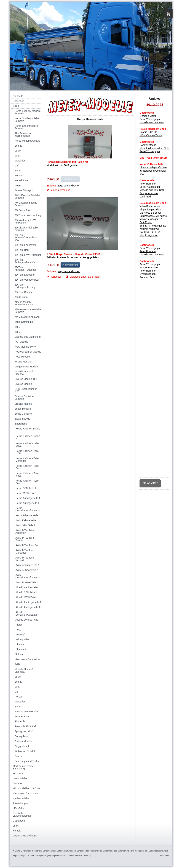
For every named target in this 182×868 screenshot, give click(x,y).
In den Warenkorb (70, 179)
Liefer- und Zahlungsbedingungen (154, 851)
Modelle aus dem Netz (152, 255)
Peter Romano (148, 251)
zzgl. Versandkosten (69, 186)
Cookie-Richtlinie (75, 856)
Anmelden (164, 856)
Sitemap (88, 856)
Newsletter (150, 483)
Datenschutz (61, 856)
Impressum (18, 856)
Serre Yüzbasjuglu (150, 119)
